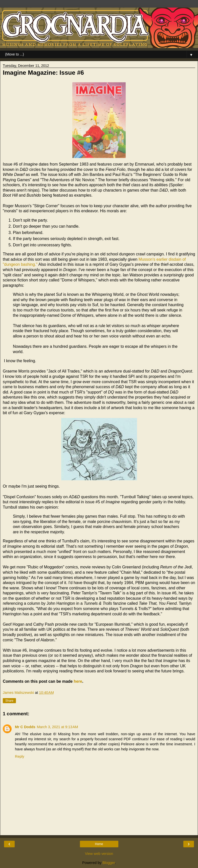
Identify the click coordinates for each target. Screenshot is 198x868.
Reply (20, 756)
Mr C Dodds (25, 727)
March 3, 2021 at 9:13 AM (58, 727)
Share (9, 701)
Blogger (109, 863)
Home (99, 844)
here (78, 681)
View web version (99, 854)
